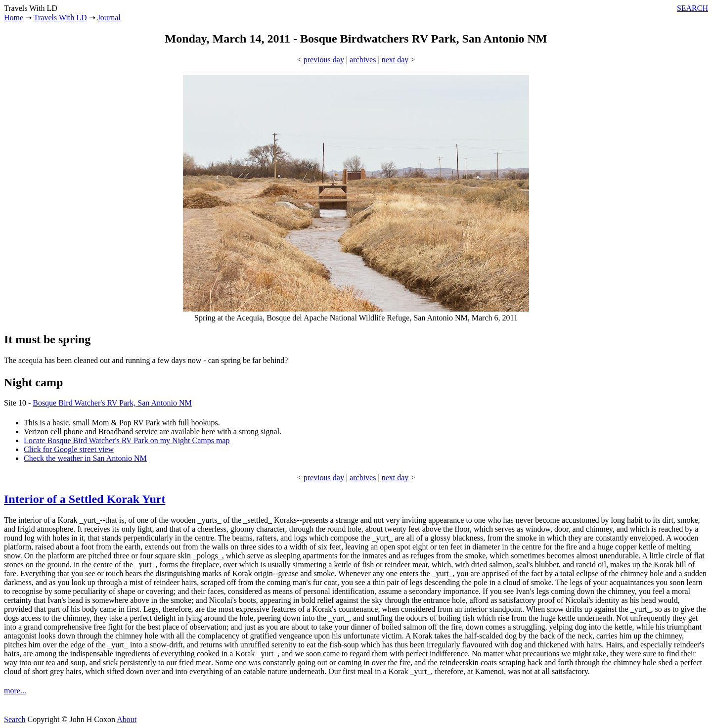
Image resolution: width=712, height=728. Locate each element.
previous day (324, 60)
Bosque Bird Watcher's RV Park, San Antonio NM (112, 403)
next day (395, 60)
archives (363, 60)
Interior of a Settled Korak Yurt (85, 499)
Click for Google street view (69, 449)
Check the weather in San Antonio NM (85, 458)
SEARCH (692, 8)
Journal (109, 18)
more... (15, 691)
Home (14, 18)
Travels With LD (60, 18)
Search (15, 719)
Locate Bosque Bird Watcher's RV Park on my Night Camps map (127, 440)
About (127, 719)
